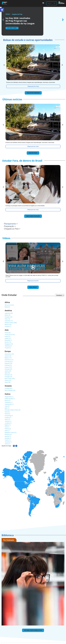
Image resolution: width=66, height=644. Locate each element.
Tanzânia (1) (8, 442)
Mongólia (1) (8, 340)
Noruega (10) (8, 375)
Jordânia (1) (8, 423)
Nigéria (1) (8, 425)
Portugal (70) (8, 377)
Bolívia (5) (8, 315)
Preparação (10, 226)
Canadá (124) (9, 317)
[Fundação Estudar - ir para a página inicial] (61, 3)
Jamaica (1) (8, 421)
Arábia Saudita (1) (10, 399)
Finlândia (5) (8, 365)
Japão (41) (8, 338)
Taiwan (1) (8, 440)
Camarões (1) (9, 402)
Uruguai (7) (8, 326)
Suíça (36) (8, 382)
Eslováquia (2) (9, 362)
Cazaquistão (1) (9, 404)
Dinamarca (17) (9, 360)
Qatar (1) (7, 431)
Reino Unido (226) (10, 379)
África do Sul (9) (9, 305)
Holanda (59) (8, 369)
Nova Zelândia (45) (10, 390)
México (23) (8, 325)
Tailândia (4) (8, 346)
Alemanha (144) (9, 354)
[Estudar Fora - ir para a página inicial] (5, 3)
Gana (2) (7, 412)
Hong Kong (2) (9, 416)
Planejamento (11, 224)
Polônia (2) (8, 429)
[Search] (55, 3)
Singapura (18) (9, 344)
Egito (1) (7, 408)
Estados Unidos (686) (11, 323)
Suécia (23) (8, 380)
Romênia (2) (8, 434)
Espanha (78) (8, 363)
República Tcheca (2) (11, 433)
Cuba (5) (7, 406)
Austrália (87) (9, 389)
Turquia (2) (8, 348)
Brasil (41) (8, 401)
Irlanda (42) (8, 371)
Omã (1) (7, 427)
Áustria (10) (8, 356)
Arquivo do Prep (17, 14)
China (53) (8, 333)
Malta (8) (7, 307)
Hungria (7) (8, 417)
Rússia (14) (8, 342)
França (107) (8, 367)
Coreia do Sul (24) (10, 335)
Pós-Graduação (9, 540)
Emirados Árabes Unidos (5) (13, 410)
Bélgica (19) (8, 358)
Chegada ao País (12, 229)
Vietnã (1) (7, 444)
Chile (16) (7, 319)
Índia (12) (7, 419)
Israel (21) (8, 336)
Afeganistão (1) (9, 397)
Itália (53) (7, 373)
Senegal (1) (8, 438)
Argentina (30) (9, 313)
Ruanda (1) (8, 436)
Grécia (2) (7, 414)
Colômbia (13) (9, 321)
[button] (43, 3)
